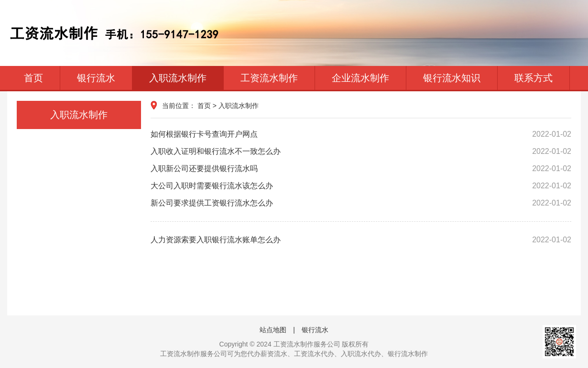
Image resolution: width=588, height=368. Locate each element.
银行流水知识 (452, 78)
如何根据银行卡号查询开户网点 (361, 134)
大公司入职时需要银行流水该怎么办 (361, 186)
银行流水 (96, 78)
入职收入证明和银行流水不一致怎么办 (361, 152)
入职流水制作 (178, 78)
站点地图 (273, 330)
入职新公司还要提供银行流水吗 (361, 169)
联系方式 (534, 78)
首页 (33, 78)
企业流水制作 (360, 78)
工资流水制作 (269, 78)
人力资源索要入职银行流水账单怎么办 (361, 240)
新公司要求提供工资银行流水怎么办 (361, 203)
